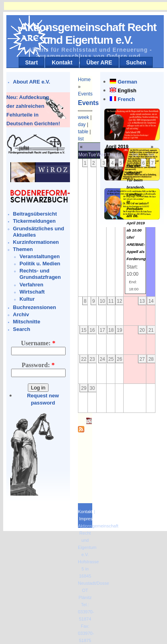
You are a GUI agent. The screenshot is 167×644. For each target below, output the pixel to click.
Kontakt (62, 62)
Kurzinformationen (36, 242)
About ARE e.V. (32, 82)
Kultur (27, 299)
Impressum (90, 519)
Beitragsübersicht (35, 214)
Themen (23, 249)
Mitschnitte (27, 322)
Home (84, 80)
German (127, 82)
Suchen (136, 62)
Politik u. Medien (40, 264)
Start (31, 62)
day (82, 125)
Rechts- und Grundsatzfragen (40, 274)
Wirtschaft (32, 292)
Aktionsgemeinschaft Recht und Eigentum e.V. (88, 34)
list (81, 139)
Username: (38, 343)
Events (85, 94)
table (83, 132)
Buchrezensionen (35, 307)
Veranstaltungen (40, 256)
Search (22, 329)
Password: (38, 365)
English (127, 90)
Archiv (21, 314)
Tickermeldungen (34, 221)
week (83, 117)
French (126, 99)
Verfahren (31, 285)
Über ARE (99, 62)
